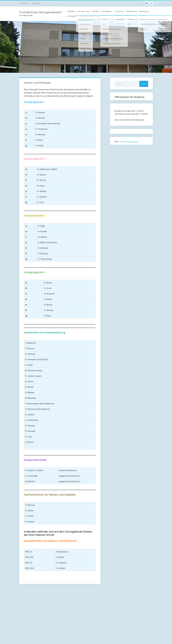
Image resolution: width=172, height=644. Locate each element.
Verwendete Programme (89, 16)
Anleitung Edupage (129, 142)
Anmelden (36, 3)
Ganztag (119, 11)
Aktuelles (71, 11)
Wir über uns (83, 11)
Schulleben (106, 11)
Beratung (143, 11)
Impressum (24, 3)
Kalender (96, 11)
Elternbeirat (72, 16)
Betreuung (131, 11)
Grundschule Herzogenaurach (40, 12)
